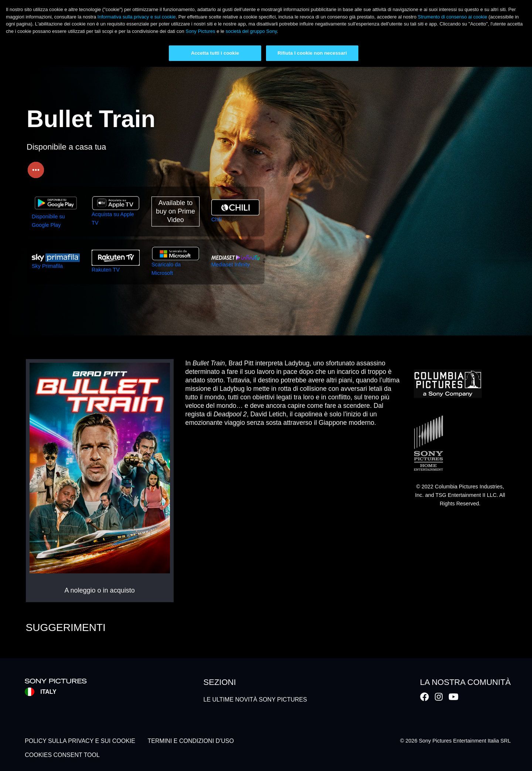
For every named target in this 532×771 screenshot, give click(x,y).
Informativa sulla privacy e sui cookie (137, 17)
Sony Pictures (200, 31)
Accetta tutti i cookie (215, 53)
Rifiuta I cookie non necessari (312, 53)
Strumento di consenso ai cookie (453, 17)
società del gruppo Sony (251, 31)
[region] (266, 33)
